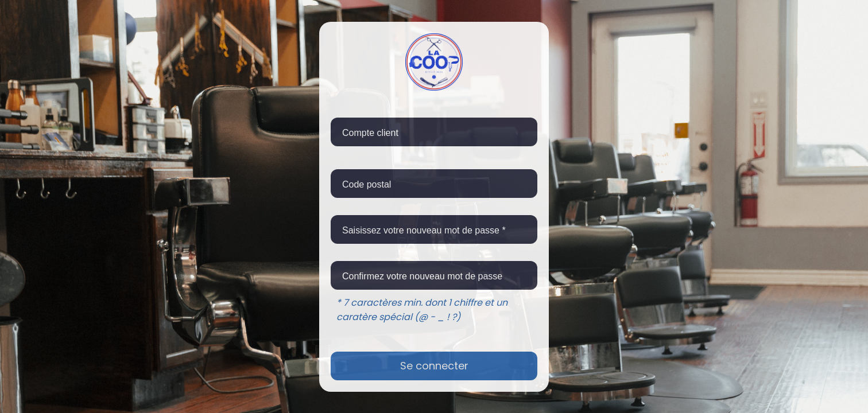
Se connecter (434, 366)
